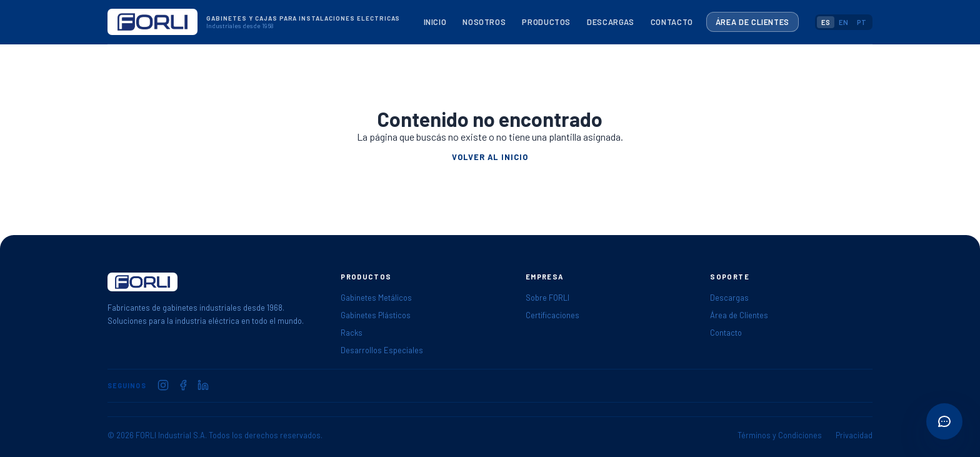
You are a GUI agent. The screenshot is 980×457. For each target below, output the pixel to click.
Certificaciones (552, 315)
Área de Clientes (752, 22)
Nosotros (484, 22)
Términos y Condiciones (780, 435)
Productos (546, 22)
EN (843, 22)
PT (862, 22)
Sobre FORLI (547, 298)
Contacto (672, 22)
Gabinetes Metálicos (376, 298)
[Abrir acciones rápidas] (944, 421)
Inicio (435, 22)
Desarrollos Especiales (382, 350)
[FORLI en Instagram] (163, 385)
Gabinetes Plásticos (376, 315)
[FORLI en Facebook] (183, 385)
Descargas (611, 22)
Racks (352, 333)
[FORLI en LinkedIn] (203, 385)
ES (826, 22)
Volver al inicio (490, 157)
